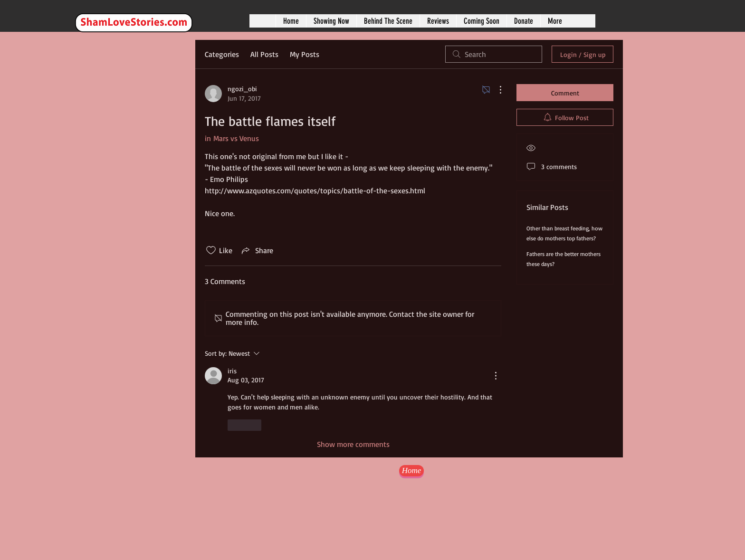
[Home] (411, 471)
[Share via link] (257, 250)
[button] (331, 21)
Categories (222, 54)
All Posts (264, 54)
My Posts (305, 54)
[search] (494, 54)
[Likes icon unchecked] (211, 250)
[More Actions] (496, 90)
